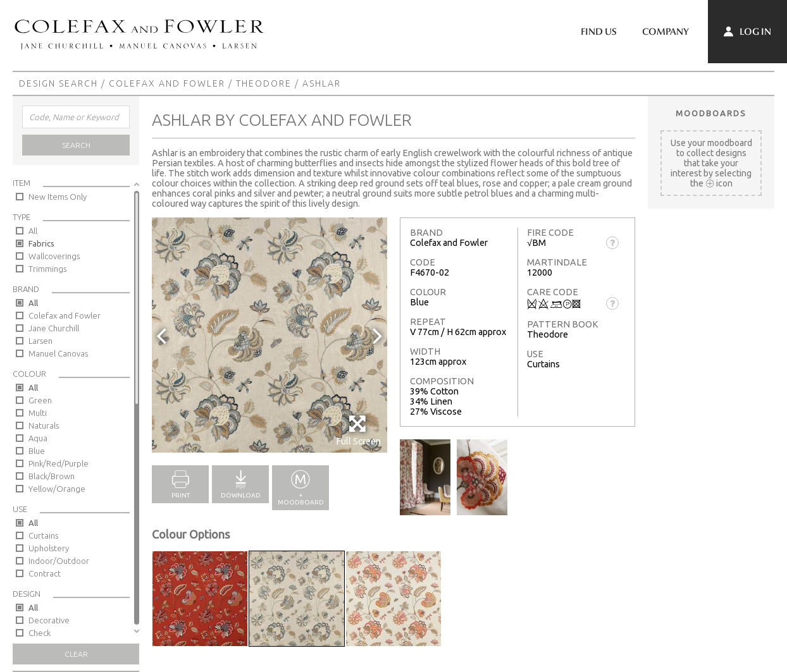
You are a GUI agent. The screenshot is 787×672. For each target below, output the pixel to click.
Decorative (49, 620)
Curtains (43, 535)
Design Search (59, 83)
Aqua (38, 438)
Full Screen (358, 430)
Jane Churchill (54, 328)
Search (76, 145)
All (33, 231)
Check (40, 633)
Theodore (264, 83)
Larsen (40, 341)
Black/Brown (52, 476)
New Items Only (58, 197)
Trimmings (47, 269)
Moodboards (711, 113)
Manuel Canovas (58, 353)
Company (666, 32)
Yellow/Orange (57, 489)
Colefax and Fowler (167, 83)
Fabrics (41, 243)
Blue (37, 451)
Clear (76, 654)
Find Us (599, 32)
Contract (45, 573)
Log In (747, 32)
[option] (270, 335)
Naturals (44, 425)
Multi (38, 413)
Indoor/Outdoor (59, 561)
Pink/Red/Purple (59, 463)
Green (40, 400)
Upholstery (49, 548)
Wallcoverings (54, 256)
